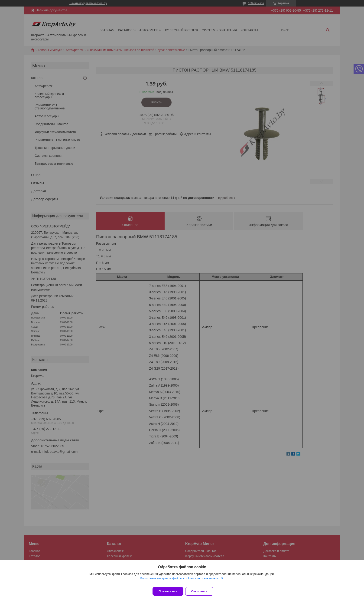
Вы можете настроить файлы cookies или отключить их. (180, 581)
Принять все (168, 591)
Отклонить (202, 591)
